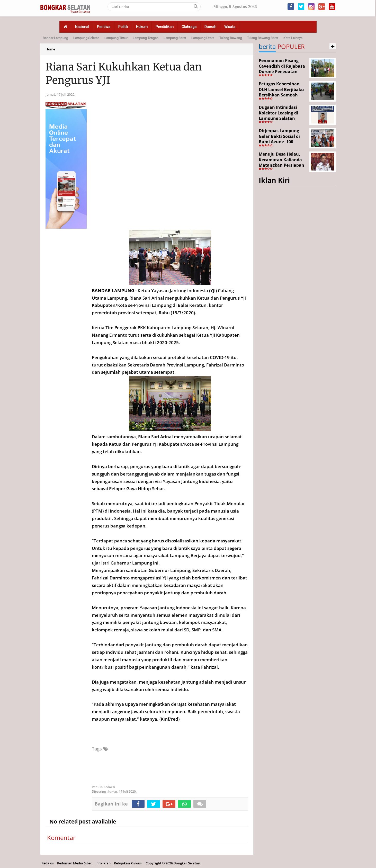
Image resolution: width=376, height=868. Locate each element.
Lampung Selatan (86, 38)
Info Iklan (103, 863)
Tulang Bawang (231, 38)
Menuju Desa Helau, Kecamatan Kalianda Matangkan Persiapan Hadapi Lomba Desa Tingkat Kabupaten (281, 165)
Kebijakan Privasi (128, 863)
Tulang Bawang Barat (263, 38)
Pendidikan (165, 27)
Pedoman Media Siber (75, 863)
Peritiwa (104, 27)
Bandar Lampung (55, 38)
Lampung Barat (175, 38)
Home (50, 49)
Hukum (142, 27)
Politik (123, 27)
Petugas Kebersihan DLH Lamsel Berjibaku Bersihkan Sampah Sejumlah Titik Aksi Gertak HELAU (281, 95)
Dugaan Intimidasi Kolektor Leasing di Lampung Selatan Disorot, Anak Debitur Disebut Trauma (281, 118)
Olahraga (189, 27)
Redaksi (48, 863)
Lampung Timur (116, 38)
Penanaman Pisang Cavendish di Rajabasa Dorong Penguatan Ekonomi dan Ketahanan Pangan (282, 71)
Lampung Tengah (146, 38)
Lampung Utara (203, 38)
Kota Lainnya (293, 38)
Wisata (230, 27)
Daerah (210, 27)
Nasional (82, 27)
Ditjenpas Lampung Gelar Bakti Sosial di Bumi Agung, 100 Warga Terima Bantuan (283, 139)
